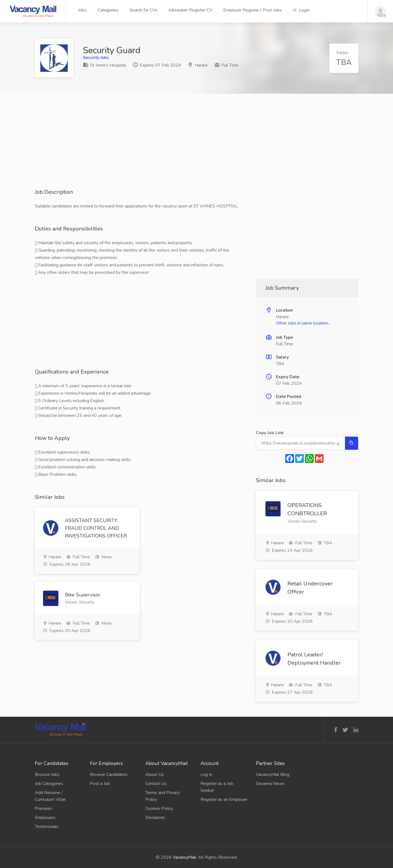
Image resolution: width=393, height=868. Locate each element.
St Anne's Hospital (104, 65)
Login (301, 10)
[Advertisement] (197, 150)
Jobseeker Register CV (190, 10)
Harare (201, 65)
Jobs (82, 10)
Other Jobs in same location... (303, 323)
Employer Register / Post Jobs (252, 10)
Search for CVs (143, 10)
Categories (108, 10)
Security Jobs (96, 58)
